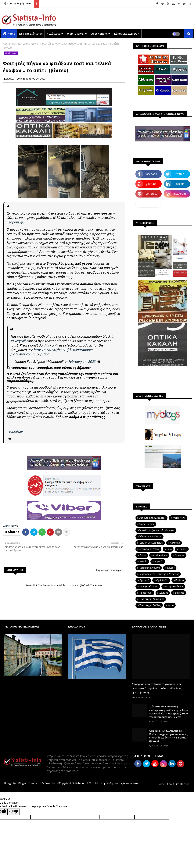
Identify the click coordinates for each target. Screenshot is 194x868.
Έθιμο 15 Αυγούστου (151, 537)
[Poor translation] (14, 812)
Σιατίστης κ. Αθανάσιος (152, 599)
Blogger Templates (30, 783)
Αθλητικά (175, 543)
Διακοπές (180, 555)
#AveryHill (18, 341)
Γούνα (143, 555)
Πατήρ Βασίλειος (174, 587)
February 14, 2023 (82, 361)
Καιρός (171, 568)
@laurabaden (83, 350)
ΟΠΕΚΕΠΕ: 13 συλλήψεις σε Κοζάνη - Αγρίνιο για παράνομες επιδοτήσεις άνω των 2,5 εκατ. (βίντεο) (169, 736)
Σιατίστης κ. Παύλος (150, 605)
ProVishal (50, 783)
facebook (151, 174)
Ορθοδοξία (162, 580)
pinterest (151, 194)
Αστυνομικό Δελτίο (149, 549)
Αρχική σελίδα (12, 44)
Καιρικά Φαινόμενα (150, 568)
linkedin (180, 184)
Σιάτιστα (180, 593)
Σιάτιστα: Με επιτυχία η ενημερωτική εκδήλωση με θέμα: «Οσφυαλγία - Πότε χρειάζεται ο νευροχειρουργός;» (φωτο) (169, 712)
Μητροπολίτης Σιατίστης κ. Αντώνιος (159, 574)
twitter (180, 174)
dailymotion (148, 203)
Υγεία (171, 605)
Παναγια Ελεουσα (149, 587)
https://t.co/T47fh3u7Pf (51, 350)
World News (30, 44)
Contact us (183, 784)
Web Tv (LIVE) (76, 34)
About (170, 784)
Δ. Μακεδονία (160, 555)
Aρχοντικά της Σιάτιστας (153, 518)
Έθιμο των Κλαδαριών (151, 543)
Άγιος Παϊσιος (147, 524)
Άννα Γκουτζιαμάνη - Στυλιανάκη (157, 530)
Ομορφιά (144, 580)
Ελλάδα (143, 562)
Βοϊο (169, 549)
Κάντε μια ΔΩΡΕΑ (125, 34)
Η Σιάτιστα (54, 34)
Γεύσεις (183, 549)
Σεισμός (164, 593)
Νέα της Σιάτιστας (31, 34)
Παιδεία (180, 580)
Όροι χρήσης (99, 34)
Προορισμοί (146, 593)
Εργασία (159, 562)
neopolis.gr (15, 222)
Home (11, 34)
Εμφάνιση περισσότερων (109, 570)
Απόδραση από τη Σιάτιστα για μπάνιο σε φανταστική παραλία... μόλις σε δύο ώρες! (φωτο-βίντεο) (157, 688)
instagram (180, 194)
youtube (151, 184)
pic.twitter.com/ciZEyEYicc (30, 354)
